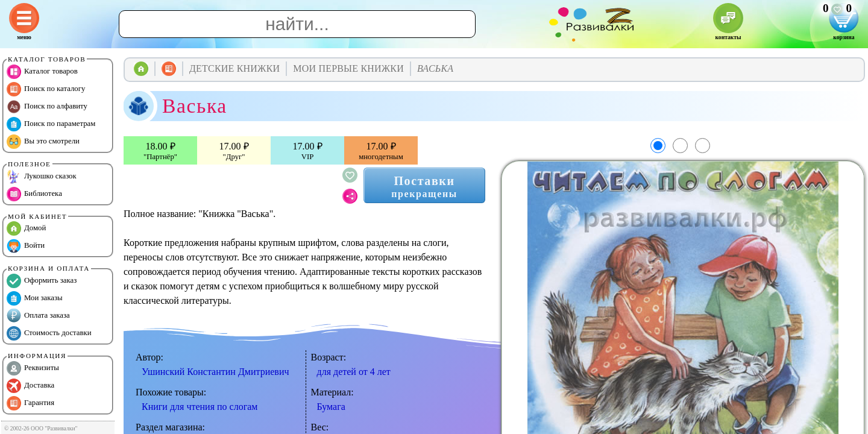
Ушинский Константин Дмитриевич (215, 372)
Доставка (30, 386)
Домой (26, 228)
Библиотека (34, 194)
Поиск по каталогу (46, 89)
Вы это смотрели (43, 142)
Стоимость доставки (49, 333)
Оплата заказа (38, 316)
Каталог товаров (42, 72)
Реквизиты (33, 368)
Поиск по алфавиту (47, 107)
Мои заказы (35, 298)
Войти (26, 246)
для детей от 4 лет (354, 372)
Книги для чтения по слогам (200, 407)
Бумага (331, 407)
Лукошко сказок (42, 177)
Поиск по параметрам (51, 124)
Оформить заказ (42, 281)
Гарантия (30, 403)
